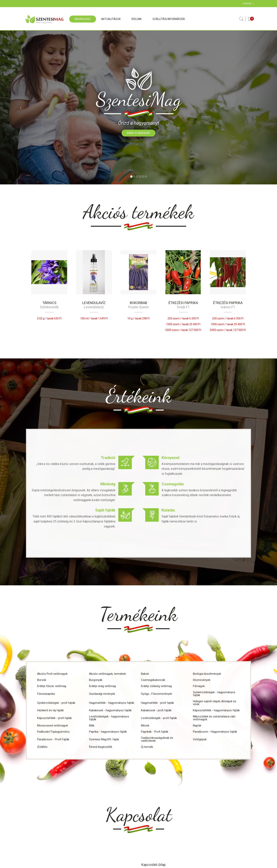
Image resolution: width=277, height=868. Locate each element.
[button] (21, 107)
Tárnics (49, 303)
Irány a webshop (138, 133)
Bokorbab (138, 303)
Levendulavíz (94, 303)
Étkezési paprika (183, 303)
